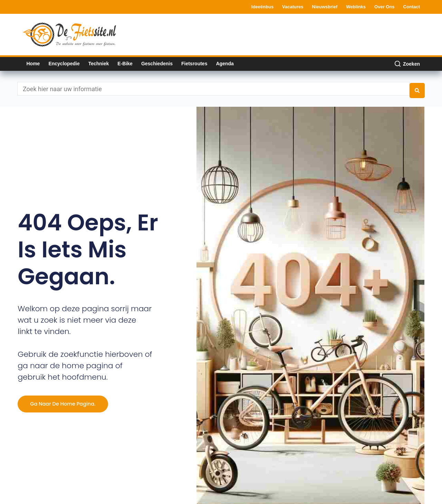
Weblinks (356, 7)
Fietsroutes (194, 64)
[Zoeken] (407, 64)
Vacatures (293, 7)
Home (33, 64)
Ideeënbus (262, 7)
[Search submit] (417, 87)
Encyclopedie (64, 64)
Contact (412, 7)
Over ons (385, 7)
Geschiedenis (157, 64)
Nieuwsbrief (325, 7)
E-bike (125, 64)
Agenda (225, 64)
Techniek (99, 64)
